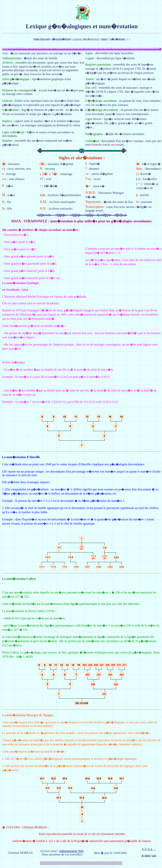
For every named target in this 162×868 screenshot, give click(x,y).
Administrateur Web (71, 851)
